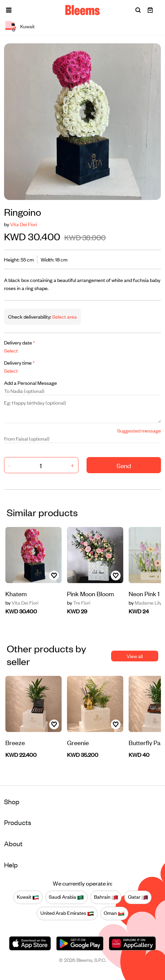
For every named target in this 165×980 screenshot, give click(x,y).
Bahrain (106, 897)
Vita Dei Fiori (24, 224)
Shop (12, 801)
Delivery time (19, 362)
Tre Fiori (79, 603)
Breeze (15, 742)
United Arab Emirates (67, 913)
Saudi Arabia (66, 897)
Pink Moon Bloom (91, 593)
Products (18, 822)
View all (135, 656)
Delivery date (20, 342)
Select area (64, 316)
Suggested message (139, 430)
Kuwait (28, 897)
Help (11, 865)
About (13, 843)
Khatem (16, 593)
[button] (9, 10)
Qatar (138, 897)
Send (124, 465)
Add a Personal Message (30, 383)
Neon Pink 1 (144, 593)
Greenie (78, 742)
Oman (114, 913)
